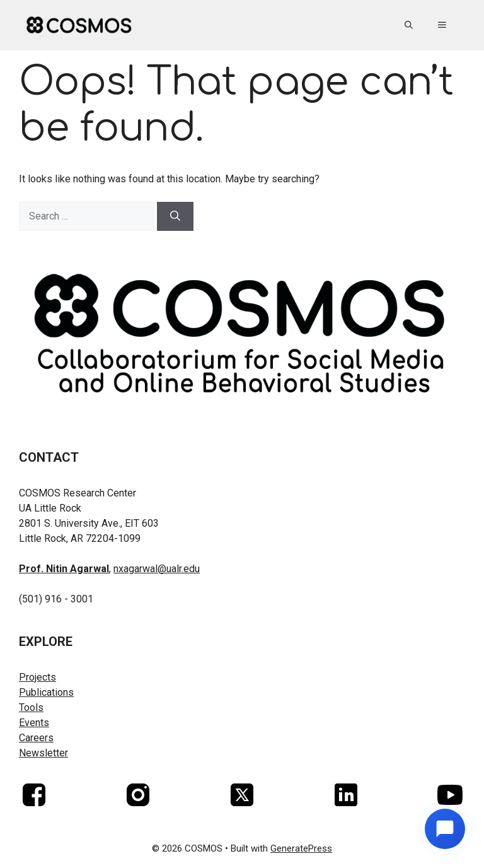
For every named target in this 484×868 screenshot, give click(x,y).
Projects (37, 677)
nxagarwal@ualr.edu (157, 569)
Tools (31, 707)
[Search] (175, 216)
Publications (46, 692)
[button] (409, 25)
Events (34, 723)
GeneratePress (301, 848)
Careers (36, 738)
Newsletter (43, 753)
